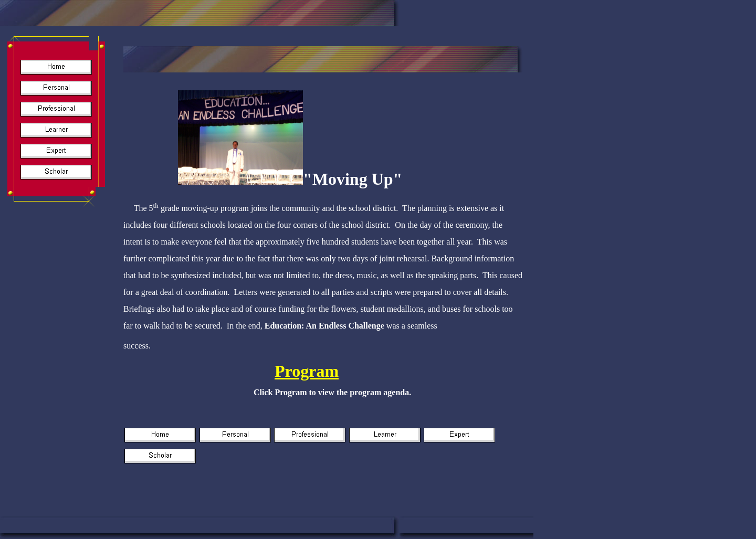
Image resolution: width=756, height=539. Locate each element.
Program (307, 371)
